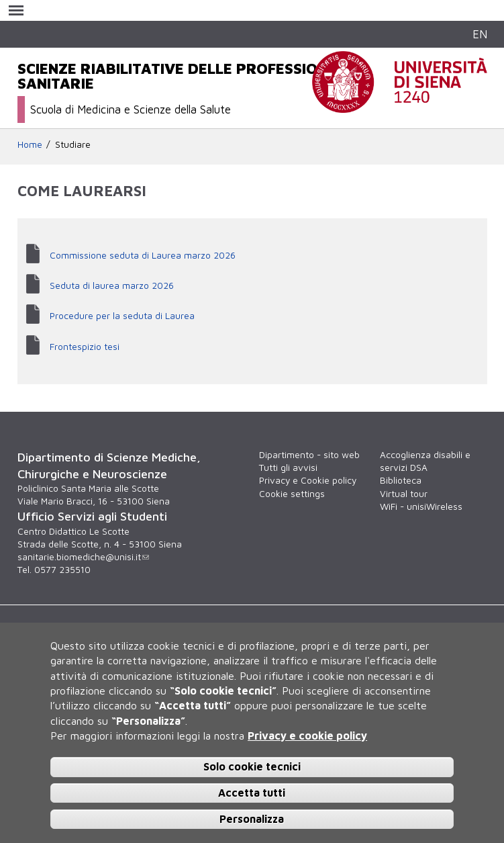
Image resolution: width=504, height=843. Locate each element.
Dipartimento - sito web (309, 455)
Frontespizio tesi (85, 347)
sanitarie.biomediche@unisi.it (83, 557)
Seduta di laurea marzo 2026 (112, 285)
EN (480, 34)
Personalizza (252, 819)
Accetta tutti (252, 793)
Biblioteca (401, 480)
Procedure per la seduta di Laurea (122, 316)
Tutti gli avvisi (288, 468)
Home (30, 144)
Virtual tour (404, 494)
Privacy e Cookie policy (308, 480)
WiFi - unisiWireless (421, 506)
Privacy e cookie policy (307, 736)
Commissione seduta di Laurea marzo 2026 (143, 255)
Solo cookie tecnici (252, 766)
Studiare (73, 144)
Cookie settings (292, 494)
